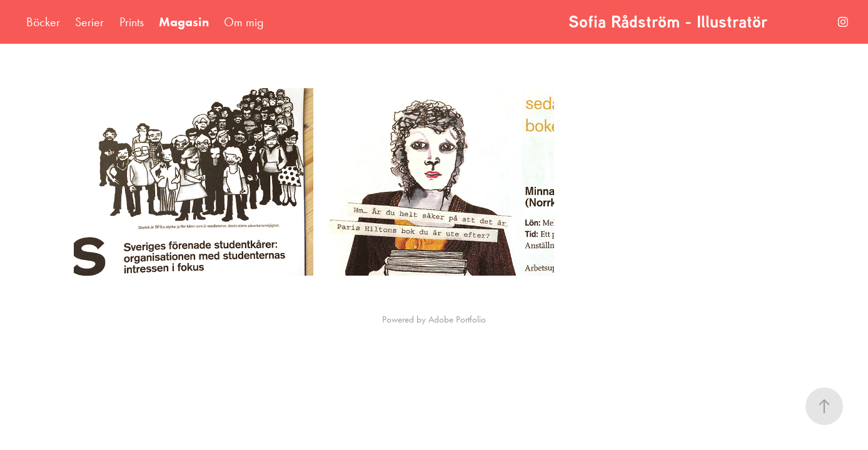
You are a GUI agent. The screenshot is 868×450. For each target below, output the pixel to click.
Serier (89, 22)
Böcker (43, 22)
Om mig (244, 22)
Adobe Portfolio (457, 319)
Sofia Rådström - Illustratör (670, 22)
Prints (132, 22)
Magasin (184, 22)
